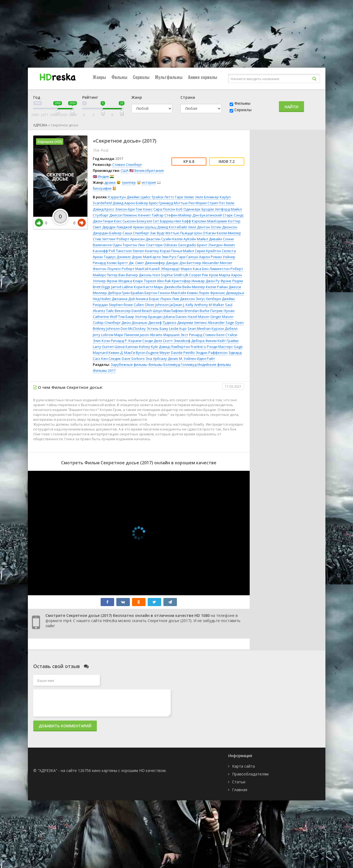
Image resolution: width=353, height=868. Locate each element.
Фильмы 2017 (104, 370)
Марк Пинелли (127, 335)
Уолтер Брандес (149, 317)
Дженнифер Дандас (162, 263)
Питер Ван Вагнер (122, 275)
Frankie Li (198, 347)
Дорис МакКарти (146, 257)
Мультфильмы (169, 77)
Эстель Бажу (157, 328)
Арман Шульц (145, 227)
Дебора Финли (204, 341)
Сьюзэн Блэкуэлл (137, 221)
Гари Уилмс (185, 197)
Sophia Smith (172, 275)
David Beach (142, 311)
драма (110, 182)
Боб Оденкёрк (188, 209)
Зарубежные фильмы (129, 364)
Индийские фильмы (214, 364)
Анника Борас (147, 299)
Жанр (137, 97)
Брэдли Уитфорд (216, 209)
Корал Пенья (171, 251)
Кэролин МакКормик (210, 221)
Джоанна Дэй (123, 299)
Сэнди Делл (152, 341)
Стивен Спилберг (127, 165)
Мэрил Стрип (207, 203)
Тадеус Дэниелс (117, 257)
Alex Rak (164, 281)
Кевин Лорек (198, 293)
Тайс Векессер (118, 311)
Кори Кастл (143, 287)
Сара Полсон (164, 209)
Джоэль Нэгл (149, 275)
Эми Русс (169, 257)
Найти (291, 107)
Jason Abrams (151, 335)
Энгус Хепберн (208, 299)
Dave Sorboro (133, 359)
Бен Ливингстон (216, 269)
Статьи (239, 782)
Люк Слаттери (150, 245)
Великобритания (149, 170)
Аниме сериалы (203, 77)
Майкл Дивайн (210, 239)
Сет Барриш (163, 221)
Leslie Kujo (178, 328)
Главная (240, 790)
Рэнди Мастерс (220, 347)
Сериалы (141, 77)
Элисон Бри (125, 209)
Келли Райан (217, 287)
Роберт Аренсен (131, 239)
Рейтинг (90, 97)
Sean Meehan (199, 328)
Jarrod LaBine (122, 287)
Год (37, 97)
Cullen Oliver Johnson (151, 305)
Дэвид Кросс (103, 209)
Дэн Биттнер (190, 263)
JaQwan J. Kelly (182, 305)
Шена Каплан (126, 347)
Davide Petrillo (183, 353)
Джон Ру (213, 281)
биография (102, 188)
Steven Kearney (146, 251)
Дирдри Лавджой (117, 227)
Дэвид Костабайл (172, 227)
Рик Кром (210, 275)
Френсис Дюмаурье (227, 293)
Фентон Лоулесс (107, 269)
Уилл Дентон (199, 227)
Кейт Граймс (228, 341)
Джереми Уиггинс (192, 323)
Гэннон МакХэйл (172, 293)
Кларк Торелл (144, 281)
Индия (103, 176)
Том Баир (126, 317)
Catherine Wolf (105, 317)
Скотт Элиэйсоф (177, 341)
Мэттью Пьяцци (179, 233)
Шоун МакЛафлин (168, 311)
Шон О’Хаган (205, 233)
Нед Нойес (102, 299)
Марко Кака (191, 269)
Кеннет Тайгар (151, 215)
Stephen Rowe (121, 305)
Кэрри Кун (117, 197)
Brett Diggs (102, 287)
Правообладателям (250, 774)
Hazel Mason (199, 317)
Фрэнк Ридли (232, 281)
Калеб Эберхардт (165, 269)
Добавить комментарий (65, 726)
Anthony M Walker (209, 305)
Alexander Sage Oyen (226, 323)
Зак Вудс (157, 233)
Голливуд (189, 364)
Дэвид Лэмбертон (174, 347)
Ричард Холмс (105, 263)
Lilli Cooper (192, 275)
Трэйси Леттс (163, 197)
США (125, 170)
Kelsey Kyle (149, 347)
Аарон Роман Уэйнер (217, 257)
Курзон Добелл (225, 328)
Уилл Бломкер (207, 197)
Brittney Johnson (106, 328)
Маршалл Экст (176, 335)
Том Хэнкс (144, 209)
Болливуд (172, 364)
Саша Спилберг (136, 233)
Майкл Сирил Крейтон (202, 251)
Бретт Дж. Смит (131, 263)
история (149, 182)
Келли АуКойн (184, 239)
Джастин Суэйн (159, 239)
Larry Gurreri (103, 347)
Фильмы (119, 77)
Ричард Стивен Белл (207, 335)
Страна (188, 97)
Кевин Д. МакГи (122, 353)
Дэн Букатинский (207, 215)
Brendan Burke (197, 311)
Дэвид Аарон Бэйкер (130, 203)
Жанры (99, 77)
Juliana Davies (175, 317)
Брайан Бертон (144, 293)
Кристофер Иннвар (188, 281)
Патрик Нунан (222, 311)
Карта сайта (243, 766)
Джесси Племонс (123, 215)
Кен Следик (111, 359)
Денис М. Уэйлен (182, 359)
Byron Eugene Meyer (153, 353)
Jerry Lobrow (103, 335)
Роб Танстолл (120, 251)
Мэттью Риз (184, 203)
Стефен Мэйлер (178, 215)
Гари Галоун (188, 257)
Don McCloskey (133, 328)
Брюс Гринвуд (161, 203)
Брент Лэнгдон (210, 245)
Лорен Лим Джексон (177, 299)
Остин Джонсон (224, 227)
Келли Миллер (229, 233)
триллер (129, 182)
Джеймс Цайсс (139, 197)
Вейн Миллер (194, 287)
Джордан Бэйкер (107, 233)
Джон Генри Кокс (107, 221)
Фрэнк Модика (119, 281)
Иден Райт (206, 359)
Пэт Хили (227, 203)
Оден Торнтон (125, 245)
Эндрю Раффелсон (212, 353)
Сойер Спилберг (107, 323)
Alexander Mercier (217, 263)
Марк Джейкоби (168, 287)
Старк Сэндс (233, 215)
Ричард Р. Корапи (126, 341)
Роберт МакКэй (135, 269)
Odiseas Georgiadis (180, 245)
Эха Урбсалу (156, 359)
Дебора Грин (119, 293)
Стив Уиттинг (104, 239)
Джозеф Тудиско (162, 323)
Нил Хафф (183, 221)
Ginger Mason (222, 317)
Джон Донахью (134, 323)
